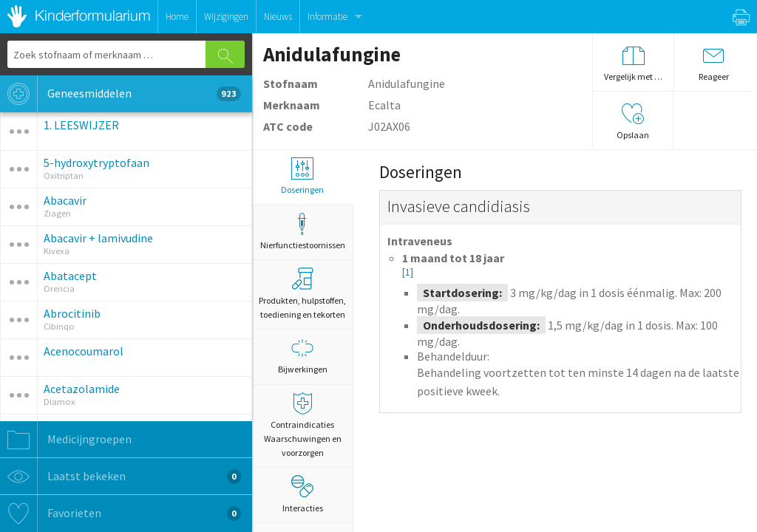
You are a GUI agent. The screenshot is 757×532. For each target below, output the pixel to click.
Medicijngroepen (66, 440)
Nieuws (278, 17)
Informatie (327, 17)
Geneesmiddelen (120, 94)
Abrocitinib (72, 313)
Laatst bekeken (120, 477)
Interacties (303, 494)
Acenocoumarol (84, 351)
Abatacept (70, 276)
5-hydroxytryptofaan (96, 163)
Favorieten (120, 514)
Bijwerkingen (302, 356)
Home (177, 17)
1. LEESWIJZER (81, 125)
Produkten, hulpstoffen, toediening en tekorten (302, 294)
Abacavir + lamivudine (98, 238)
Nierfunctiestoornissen (302, 232)
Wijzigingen (226, 17)
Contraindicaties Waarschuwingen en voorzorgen (302, 425)
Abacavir (65, 200)
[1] (408, 272)
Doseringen (302, 176)
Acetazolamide (82, 389)
